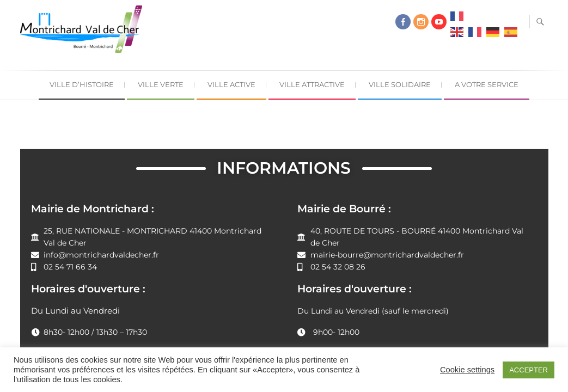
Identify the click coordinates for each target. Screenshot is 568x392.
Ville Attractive (312, 84)
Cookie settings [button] (467, 370)
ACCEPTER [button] (529, 370)
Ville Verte (161, 84)
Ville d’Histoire (82, 84)
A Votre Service (487, 84)
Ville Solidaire (400, 84)
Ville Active (231, 84)
